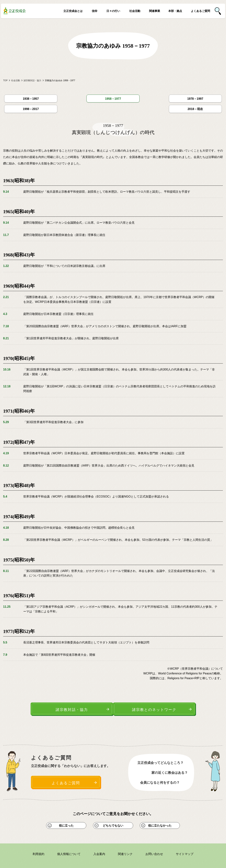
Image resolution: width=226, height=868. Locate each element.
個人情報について (69, 839)
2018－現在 (203, 97)
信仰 (95, 11)
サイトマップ (185, 839)
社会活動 (135, 11)
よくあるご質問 (200, 11)
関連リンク (125, 839)
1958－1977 (68, 97)
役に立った (66, 811)
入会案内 (99, 839)
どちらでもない (113, 811)
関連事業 (155, 11)
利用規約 (38, 839)
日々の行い (113, 11)
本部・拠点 (175, 11)
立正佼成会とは (73, 11)
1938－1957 (23, 97)
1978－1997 (113, 97)
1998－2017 (158, 97)
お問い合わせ (154, 839)
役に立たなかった (160, 811)
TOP (5, 80)
